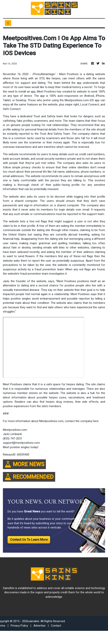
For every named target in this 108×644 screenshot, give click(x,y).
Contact (56, 626)
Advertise (39, 626)
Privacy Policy (19, 626)
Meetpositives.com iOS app (82, 100)
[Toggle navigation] (8, 23)
